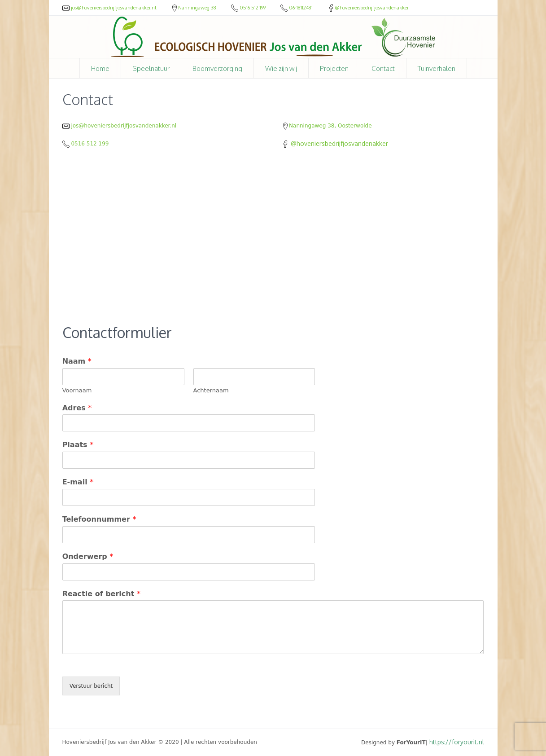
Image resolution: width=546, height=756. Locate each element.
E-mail (78, 482)
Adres (77, 408)
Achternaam (211, 390)
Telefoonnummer (99, 519)
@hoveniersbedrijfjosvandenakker (368, 8)
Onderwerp (88, 556)
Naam (77, 361)
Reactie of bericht (101, 594)
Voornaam (77, 390)
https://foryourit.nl (457, 742)
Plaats (78, 445)
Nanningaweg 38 (194, 8)
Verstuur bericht (91, 686)
